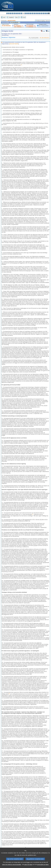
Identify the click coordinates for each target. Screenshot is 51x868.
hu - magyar (32, 13)
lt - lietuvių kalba (31, 13)
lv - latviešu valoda (29, 13)
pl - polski (38, 13)
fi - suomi (47, 13)
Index (4, 17)
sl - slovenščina (45, 13)
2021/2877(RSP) (12, 21)
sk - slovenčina (43, 13)
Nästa (17, 17)
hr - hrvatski (25, 13)
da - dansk (12, 13)
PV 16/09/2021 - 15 (31, 27)
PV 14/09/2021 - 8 (18, 26)
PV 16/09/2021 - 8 (31, 26)
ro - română (42, 13)
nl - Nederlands (36, 13)
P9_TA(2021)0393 (44, 26)
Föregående (11, 17)
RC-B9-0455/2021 (6, 26)
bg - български (7, 13)
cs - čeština (11, 13)
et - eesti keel (16, 13)
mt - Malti (34, 13)
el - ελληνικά (18, 13)
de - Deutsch (14, 13)
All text (24, 17)
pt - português (40, 13)
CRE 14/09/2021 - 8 (19, 27)
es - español (9, 13)
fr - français (22, 13)
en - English (20, 13)
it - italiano (27, 13)
